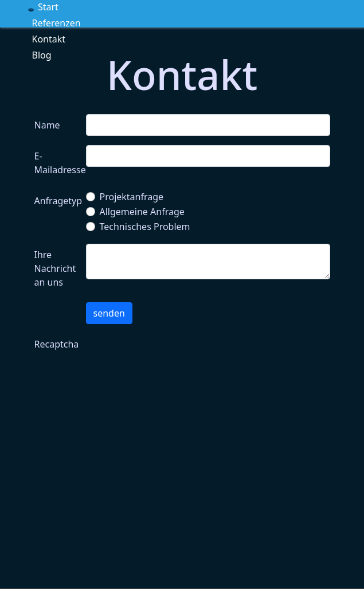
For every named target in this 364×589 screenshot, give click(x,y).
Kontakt (49, 39)
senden (109, 313)
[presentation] (173, 356)
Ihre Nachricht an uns (55, 268)
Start (43, 7)
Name (47, 125)
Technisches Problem (145, 227)
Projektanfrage (132, 197)
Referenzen (56, 23)
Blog (42, 55)
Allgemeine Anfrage (142, 212)
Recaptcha (57, 344)
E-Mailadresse (57, 163)
